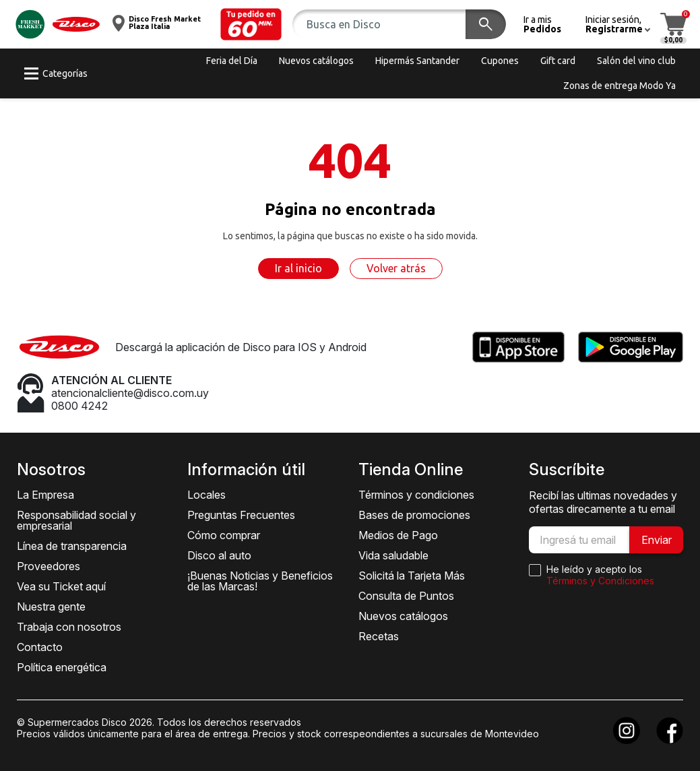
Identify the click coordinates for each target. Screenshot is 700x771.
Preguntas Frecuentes (241, 515)
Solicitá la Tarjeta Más (412, 576)
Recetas (379, 636)
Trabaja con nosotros (69, 627)
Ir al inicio (298, 268)
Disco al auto (219, 555)
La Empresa (45, 495)
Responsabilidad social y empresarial (76, 520)
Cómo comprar (224, 535)
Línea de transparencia (72, 546)
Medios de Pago (398, 535)
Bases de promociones (414, 515)
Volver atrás (396, 268)
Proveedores (49, 566)
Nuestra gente (51, 607)
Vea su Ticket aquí (61, 586)
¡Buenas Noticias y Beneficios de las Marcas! (260, 581)
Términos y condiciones (416, 495)
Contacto (40, 647)
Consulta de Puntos (406, 596)
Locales (206, 495)
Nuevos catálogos (403, 616)
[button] (251, 24)
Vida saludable (393, 555)
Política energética (62, 667)
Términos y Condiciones (600, 581)
